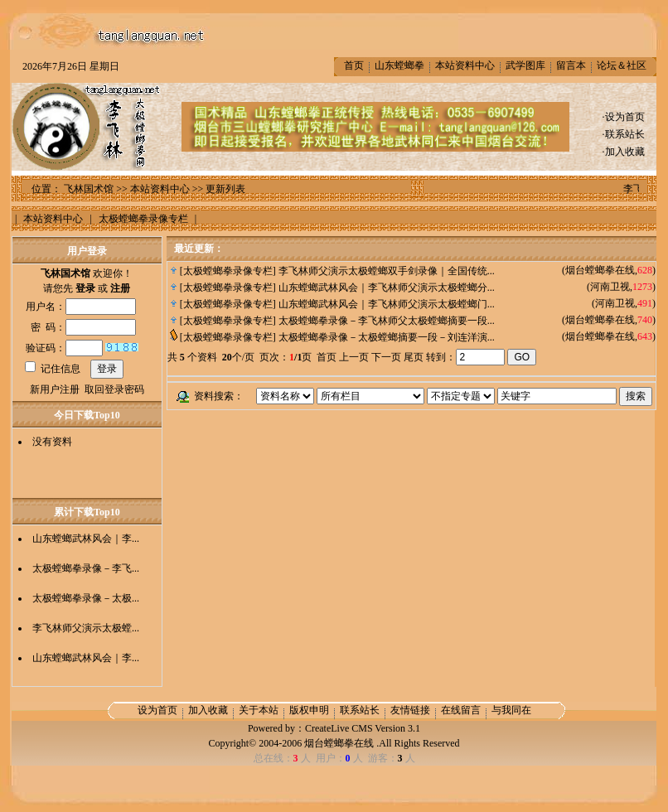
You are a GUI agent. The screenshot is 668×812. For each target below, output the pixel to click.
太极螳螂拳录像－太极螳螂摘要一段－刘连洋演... (387, 337)
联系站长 (625, 134)
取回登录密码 (114, 389)
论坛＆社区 (622, 65)
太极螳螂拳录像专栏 (228, 271)
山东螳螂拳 (399, 65)
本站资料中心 (465, 65)
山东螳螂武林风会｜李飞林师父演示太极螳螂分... (387, 288)
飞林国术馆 (89, 189)
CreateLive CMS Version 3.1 (363, 728)
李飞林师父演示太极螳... (86, 628)
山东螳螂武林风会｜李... (86, 539)
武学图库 (525, 65)
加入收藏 (625, 152)
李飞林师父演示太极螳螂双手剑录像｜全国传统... (387, 271)
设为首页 (625, 117)
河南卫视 (610, 287)
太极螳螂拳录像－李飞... (86, 568)
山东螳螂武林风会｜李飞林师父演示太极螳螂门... (387, 304)
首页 (354, 65)
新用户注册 (55, 389)
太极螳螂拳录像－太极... (86, 598)
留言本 (571, 65)
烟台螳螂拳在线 (600, 270)
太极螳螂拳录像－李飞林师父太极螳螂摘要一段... (387, 321)
